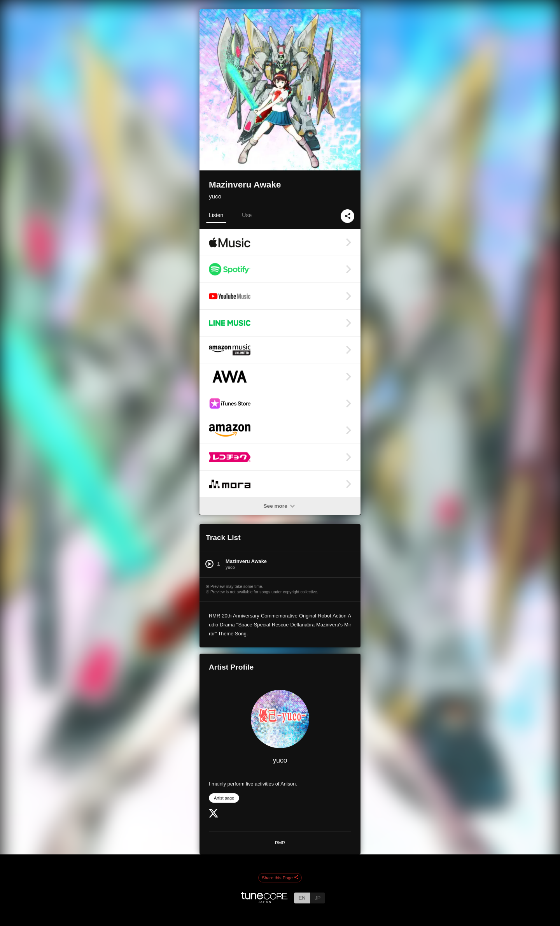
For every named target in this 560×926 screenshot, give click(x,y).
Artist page (224, 798)
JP (318, 898)
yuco (215, 196)
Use (247, 215)
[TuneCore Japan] (264, 901)
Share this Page (280, 878)
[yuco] (280, 719)
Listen (216, 215)
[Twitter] (213, 816)
